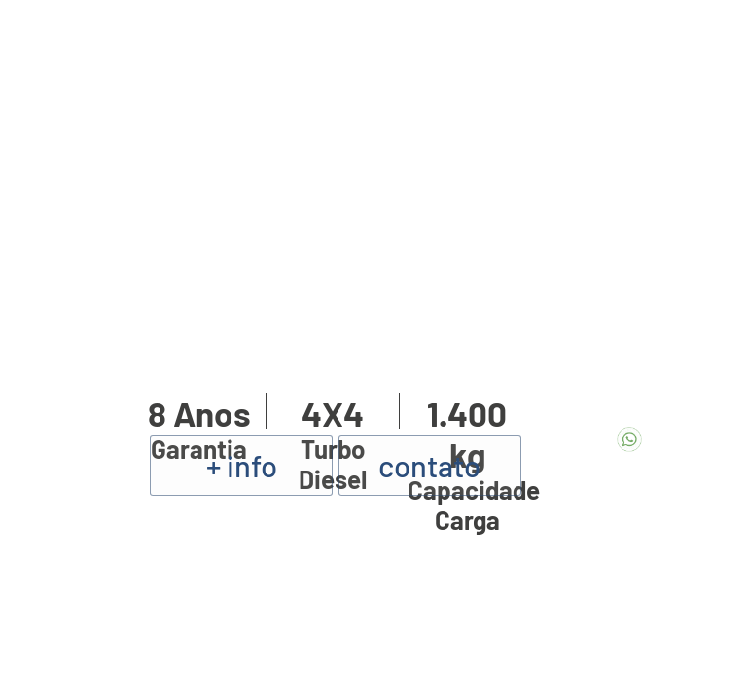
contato (429, 465)
